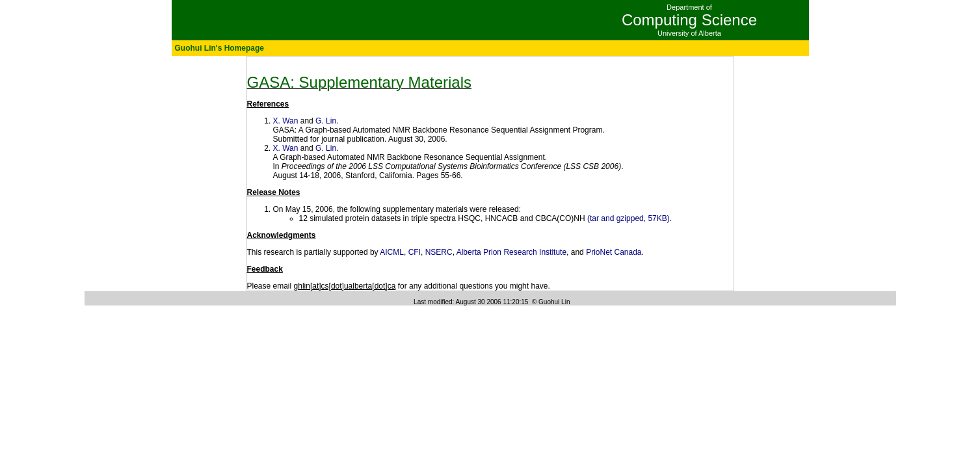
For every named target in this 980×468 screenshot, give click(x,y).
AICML (392, 252)
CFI (415, 252)
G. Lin (326, 121)
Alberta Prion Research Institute (511, 252)
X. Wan (286, 121)
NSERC (439, 252)
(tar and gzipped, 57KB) (629, 218)
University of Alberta (689, 33)
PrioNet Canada (614, 252)
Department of (689, 7)
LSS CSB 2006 (592, 166)
